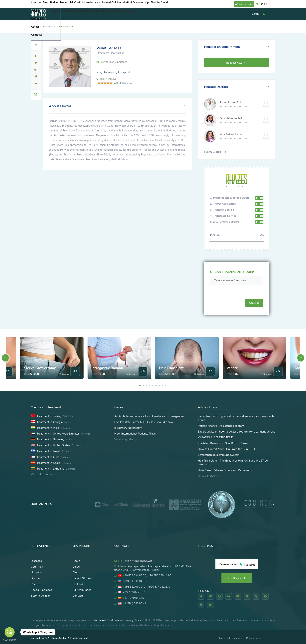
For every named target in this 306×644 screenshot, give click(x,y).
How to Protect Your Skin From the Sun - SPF (227, 449)
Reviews (121, 14)
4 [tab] (150, 386)
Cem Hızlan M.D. (231, 102)
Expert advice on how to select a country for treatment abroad (237, 432)
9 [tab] (165, 386)
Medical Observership (151, 4)
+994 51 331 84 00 (135, 581)
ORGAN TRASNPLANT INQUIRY (232, 272)
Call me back (244, 4)
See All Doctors (215, 152)
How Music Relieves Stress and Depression (225, 470)
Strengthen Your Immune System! (219, 455)
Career (77, 567)
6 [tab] (156, 386)
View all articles (209, 476)
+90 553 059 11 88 (160, 576)
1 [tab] (140, 386)
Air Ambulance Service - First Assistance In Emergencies (149, 416)
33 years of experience (112, 62)
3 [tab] (146, 386)
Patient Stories (65, 4)
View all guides (125, 439)
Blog (49, 4)
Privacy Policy (133, 620)
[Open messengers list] (10, 632)
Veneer (232, 368)
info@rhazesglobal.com (139, 561)
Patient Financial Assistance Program (221, 426)
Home (34, 27)
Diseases (58, 14)
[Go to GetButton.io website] (10, 640)
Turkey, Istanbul (106, 79)
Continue (254, 303)
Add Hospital (237, 578)
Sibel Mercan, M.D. (232, 118)
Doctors (106, 14)
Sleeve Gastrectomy (40, 368)
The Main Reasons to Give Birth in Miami (223, 443)
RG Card (84, 4)
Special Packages (142, 14)
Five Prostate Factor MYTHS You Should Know (144, 422)
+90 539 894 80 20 (135, 576)
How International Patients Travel (135, 434)
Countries (74, 14)
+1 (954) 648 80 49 (135, 604)
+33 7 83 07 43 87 (134, 592)
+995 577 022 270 (159, 587)
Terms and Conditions (107, 620)
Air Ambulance (102, 4)
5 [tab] (153, 386)
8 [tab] (162, 386)
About (36, 4)
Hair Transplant (171, 368)
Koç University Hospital (113, 72)
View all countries (43, 474)
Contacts (78, 596)
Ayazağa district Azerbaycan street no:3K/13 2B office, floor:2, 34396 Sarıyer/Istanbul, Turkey (153, 568)
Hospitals (91, 14)
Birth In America (177, 4)
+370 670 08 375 (133, 598)
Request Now (237, 63)
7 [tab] (159, 386)
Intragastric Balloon (107, 368)
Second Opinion (125, 4)
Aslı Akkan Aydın (231, 134)
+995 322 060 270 (134, 587)
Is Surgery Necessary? (128, 428)
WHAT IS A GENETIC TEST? (216, 437)
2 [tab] (143, 386)
